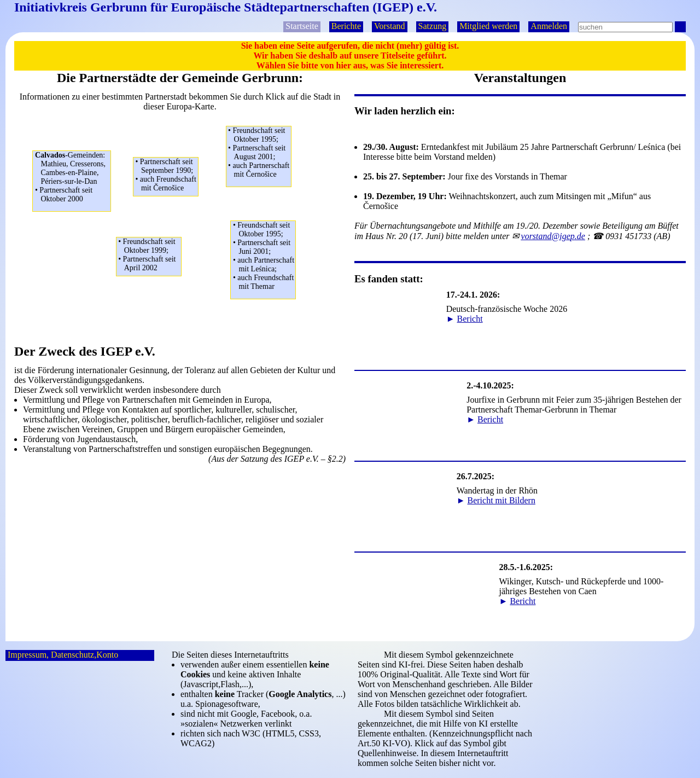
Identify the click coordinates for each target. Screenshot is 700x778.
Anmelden (549, 26)
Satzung (433, 26)
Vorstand (390, 26)
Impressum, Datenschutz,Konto (63, 655)
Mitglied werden (488, 26)
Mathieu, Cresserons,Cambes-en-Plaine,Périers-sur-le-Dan (73, 177)
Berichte (346, 26)
